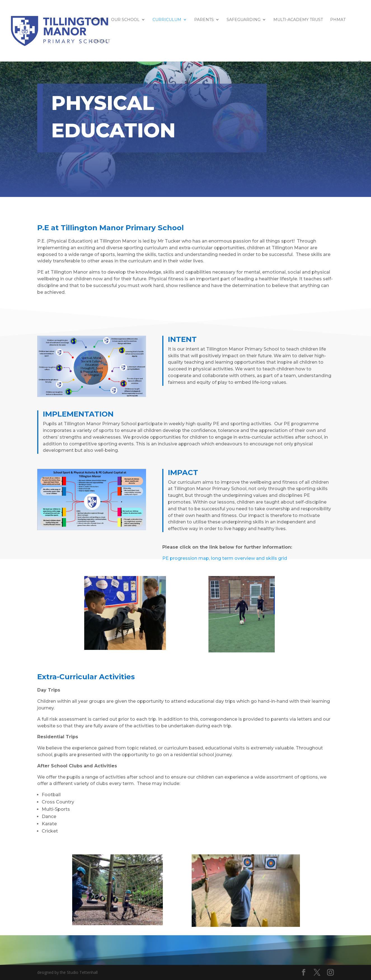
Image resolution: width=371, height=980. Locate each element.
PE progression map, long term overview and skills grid (225, 558)
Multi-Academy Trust (298, 20)
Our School (125, 20)
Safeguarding (244, 20)
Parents (204, 20)
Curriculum (167, 20)
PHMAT (338, 20)
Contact (100, 41)
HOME (97, 20)
